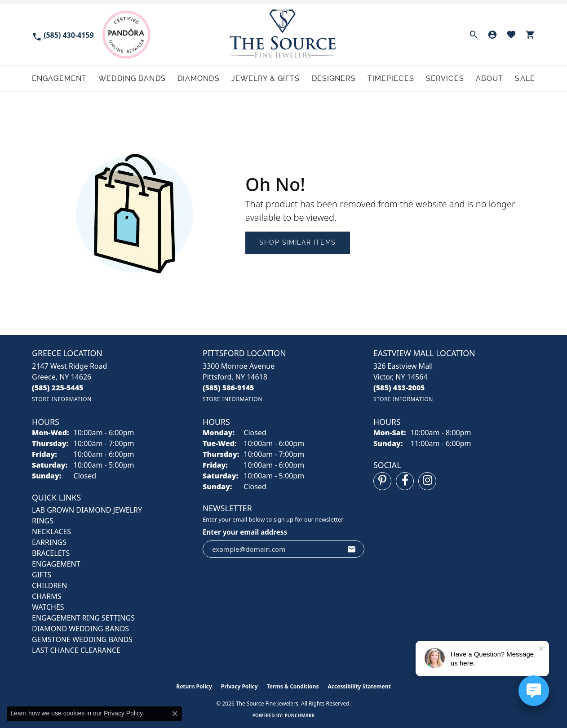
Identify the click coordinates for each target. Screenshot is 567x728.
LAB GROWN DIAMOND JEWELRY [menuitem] (87, 510)
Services (445, 78)
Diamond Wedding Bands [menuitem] (80, 629)
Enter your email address (245, 532)
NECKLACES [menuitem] (51, 531)
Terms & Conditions (293, 686)
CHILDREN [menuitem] (49, 585)
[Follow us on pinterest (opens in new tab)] (382, 481)
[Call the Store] (58, 388)
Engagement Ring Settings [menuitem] (83, 618)
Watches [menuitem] (48, 607)
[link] (63, 34)
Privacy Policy (239, 686)
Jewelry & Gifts (266, 78)
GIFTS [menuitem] (42, 575)
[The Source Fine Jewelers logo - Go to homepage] (284, 34)
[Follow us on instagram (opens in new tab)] (427, 481)
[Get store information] (62, 399)
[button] (474, 35)
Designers (334, 78)
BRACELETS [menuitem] (51, 553)
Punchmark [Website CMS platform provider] (300, 715)
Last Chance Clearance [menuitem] (76, 650)
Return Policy (194, 686)
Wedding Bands (132, 78)
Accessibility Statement (359, 686)
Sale (525, 78)
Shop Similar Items (298, 242)
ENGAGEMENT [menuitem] (56, 564)
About (490, 78)
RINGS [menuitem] (43, 521)
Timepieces (391, 78)
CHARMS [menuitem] (47, 596)
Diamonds (199, 78)
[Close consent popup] (175, 714)
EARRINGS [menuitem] (49, 542)
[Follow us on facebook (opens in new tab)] (405, 481)
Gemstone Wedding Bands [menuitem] (82, 639)
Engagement (59, 78)
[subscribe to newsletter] (352, 549)
